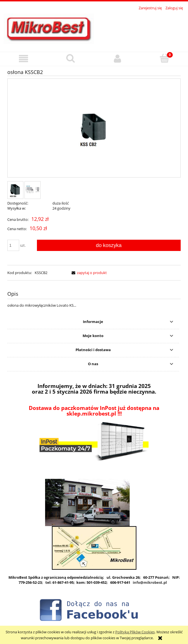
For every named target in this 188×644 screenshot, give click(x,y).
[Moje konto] (118, 59)
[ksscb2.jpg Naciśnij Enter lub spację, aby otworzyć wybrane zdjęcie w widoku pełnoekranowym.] (94, 128)
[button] (24, 59)
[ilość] (13, 245)
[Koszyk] (164, 58)
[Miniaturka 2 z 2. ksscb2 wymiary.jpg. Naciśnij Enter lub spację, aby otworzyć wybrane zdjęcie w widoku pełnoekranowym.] (33, 190)
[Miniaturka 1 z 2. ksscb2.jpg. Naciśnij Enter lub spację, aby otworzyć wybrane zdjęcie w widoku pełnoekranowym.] (15, 190)
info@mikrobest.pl (150, 582)
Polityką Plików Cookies (135, 632)
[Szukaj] (71, 58)
